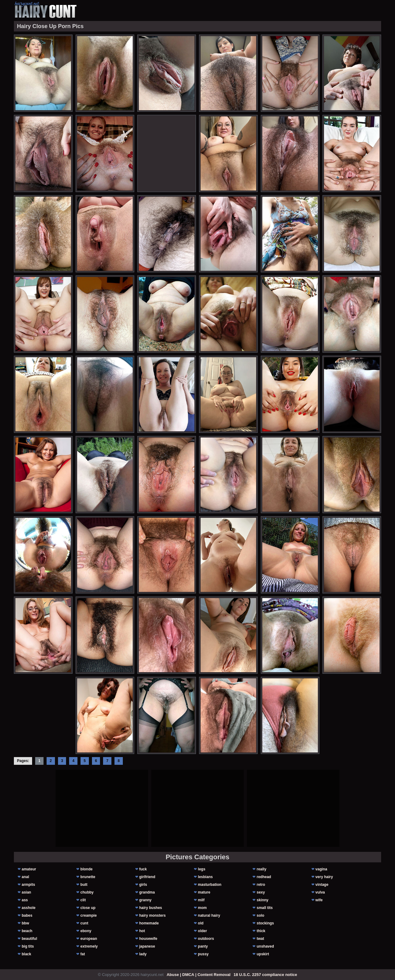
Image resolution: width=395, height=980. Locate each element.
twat (260, 939)
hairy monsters (152, 915)
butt (84, 885)
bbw (25, 923)
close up (88, 908)
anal (25, 877)
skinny (263, 900)
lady (143, 954)
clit (83, 900)
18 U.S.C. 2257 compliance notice (265, 975)
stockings (265, 923)
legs (202, 869)
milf (201, 900)
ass (25, 900)
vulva (320, 892)
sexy (261, 892)
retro (261, 885)
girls (143, 885)
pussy (203, 954)
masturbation (210, 885)
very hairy (324, 877)
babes (27, 915)
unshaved (265, 946)
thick (261, 931)
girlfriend (147, 877)
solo (261, 915)
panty (203, 946)
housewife (148, 939)
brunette (88, 877)
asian (26, 892)
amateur (29, 869)
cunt (84, 923)
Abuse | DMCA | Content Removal (199, 975)
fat (83, 954)
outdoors (206, 939)
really (262, 869)
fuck (143, 869)
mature (204, 892)
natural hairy (209, 915)
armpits (28, 885)
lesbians (205, 877)
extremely (89, 946)
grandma (147, 892)
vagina (321, 869)
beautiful (29, 939)
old (201, 923)
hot (142, 931)
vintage (322, 885)
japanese (147, 946)
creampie (89, 915)
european (89, 939)
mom (202, 908)
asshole (29, 908)
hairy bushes (151, 908)
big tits (28, 946)
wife (319, 900)
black (26, 954)
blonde (87, 869)
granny (145, 900)
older (202, 931)
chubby (87, 892)
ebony (86, 931)
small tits (265, 908)
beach (27, 931)
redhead (264, 877)
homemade (149, 923)
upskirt (263, 954)
